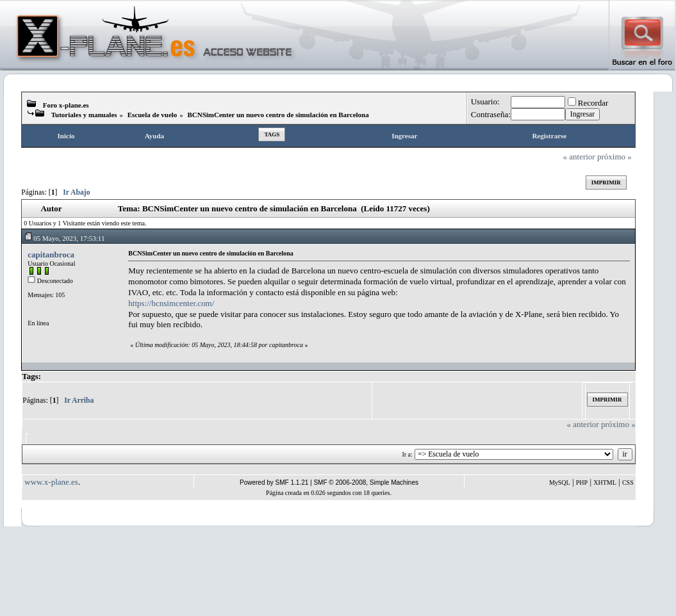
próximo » (614, 157)
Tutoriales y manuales (84, 115)
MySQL (560, 482)
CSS (628, 482)
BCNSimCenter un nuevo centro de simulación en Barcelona (278, 115)
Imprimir (606, 182)
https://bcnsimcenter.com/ (171, 303)
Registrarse (549, 136)
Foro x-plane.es (66, 105)
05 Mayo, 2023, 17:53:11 (64, 238)
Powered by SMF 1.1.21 (274, 482)
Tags (272, 134)
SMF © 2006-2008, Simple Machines (366, 482)
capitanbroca (51, 255)
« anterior (579, 157)
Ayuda (154, 136)
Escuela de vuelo (153, 115)
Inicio (66, 136)
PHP (582, 482)
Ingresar (404, 136)
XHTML (605, 482)
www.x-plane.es (51, 482)
